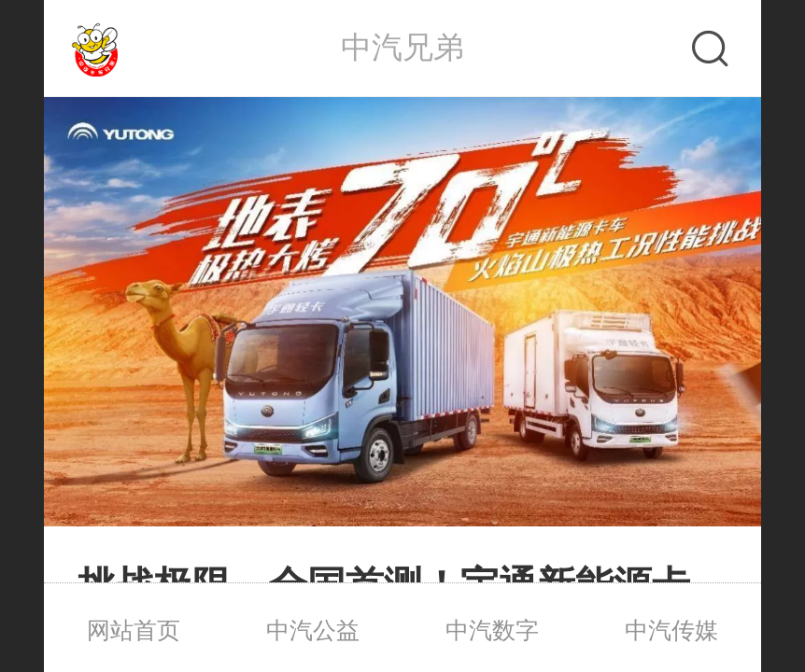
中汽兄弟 (402, 47)
